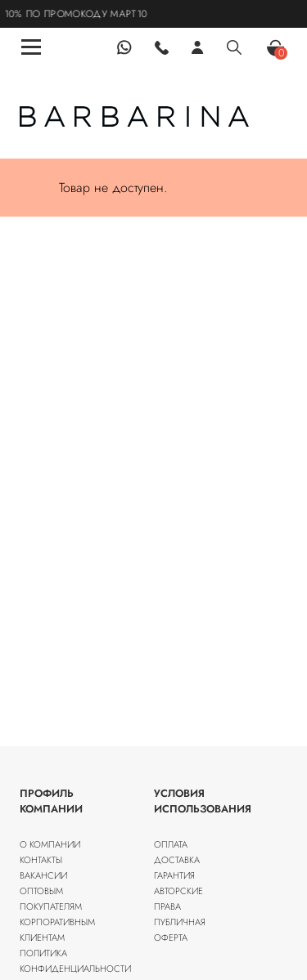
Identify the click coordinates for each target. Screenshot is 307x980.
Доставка (177, 860)
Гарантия (174, 875)
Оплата (171, 844)
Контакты (41, 860)
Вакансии (43, 875)
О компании (50, 844)
